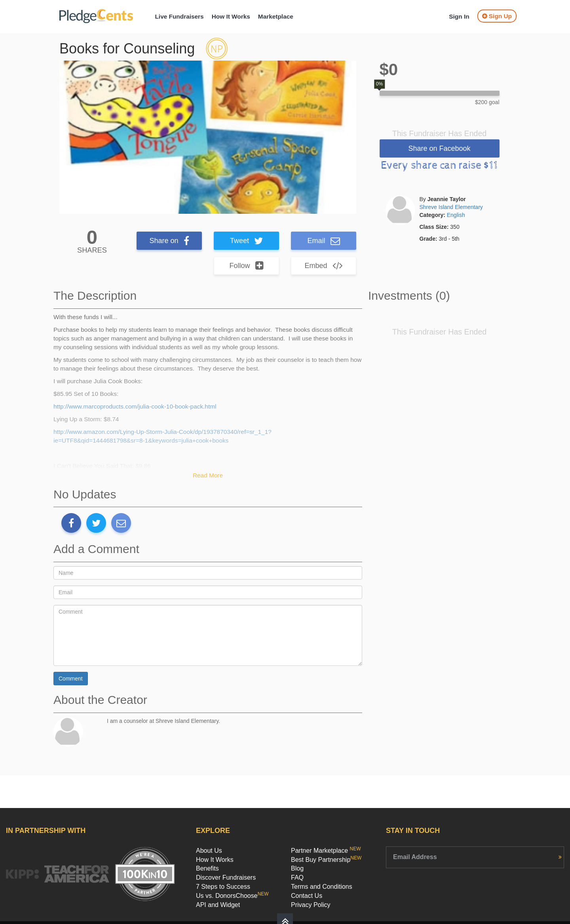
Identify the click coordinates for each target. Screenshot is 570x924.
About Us (209, 851)
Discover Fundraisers (226, 877)
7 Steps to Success (223, 887)
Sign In (459, 16)
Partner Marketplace (326, 851)
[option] (208, 137)
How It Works (231, 16)
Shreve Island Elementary (451, 207)
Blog (297, 868)
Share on (169, 241)
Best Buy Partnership (326, 860)
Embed (323, 266)
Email (323, 241)
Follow (246, 266)
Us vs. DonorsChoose (232, 896)
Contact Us (307, 896)
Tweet (246, 241)
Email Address (415, 857)
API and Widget (218, 905)
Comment (71, 679)
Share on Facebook (439, 148)
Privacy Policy (311, 905)
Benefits (207, 868)
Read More (208, 475)
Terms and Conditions (322, 887)
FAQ (297, 877)
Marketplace (276, 16)
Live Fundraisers (179, 16)
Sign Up (497, 16)
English (456, 215)
